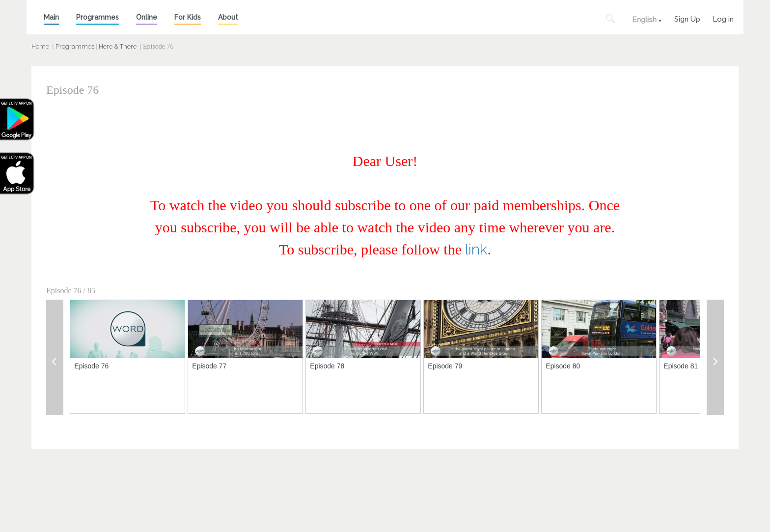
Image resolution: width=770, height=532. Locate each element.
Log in (723, 18)
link (476, 249)
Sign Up (687, 18)
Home (40, 46)
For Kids (188, 17)
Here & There (118, 46)
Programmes (97, 17)
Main (51, 17)
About (228, 17)
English (644, 20)
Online (147, 17)
